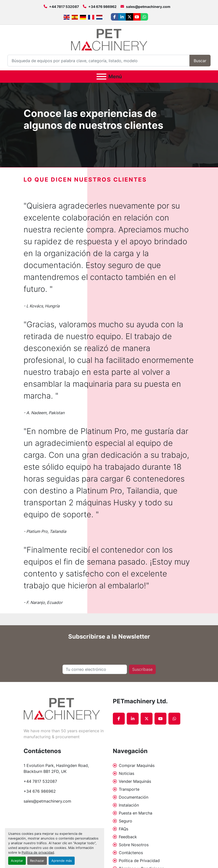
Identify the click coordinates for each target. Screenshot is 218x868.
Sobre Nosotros (134, 845)
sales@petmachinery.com (148, 7)
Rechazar (37, 861)
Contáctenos (131, 853)
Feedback (128, 837)
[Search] (98, 61)
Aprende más (62, 861)
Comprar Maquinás (137, 765)
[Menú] (101, 77)
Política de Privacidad (139, 861)
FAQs (124, 829)
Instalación (129, 805)
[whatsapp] (144, 17)
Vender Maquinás (135, 781)
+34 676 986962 (102, 7)
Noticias (126, 773)
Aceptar (17, 861)
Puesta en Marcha (136, 813)
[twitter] (129, 17)
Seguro (125, 821)
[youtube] (137, 17)
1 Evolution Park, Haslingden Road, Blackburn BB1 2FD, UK (57, 768)
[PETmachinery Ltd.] (62, 708)
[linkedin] (122, 17)
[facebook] (115, 17)
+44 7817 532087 (64, 7)
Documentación (134, 797)
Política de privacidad (38, 853)
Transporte (129, 789)
